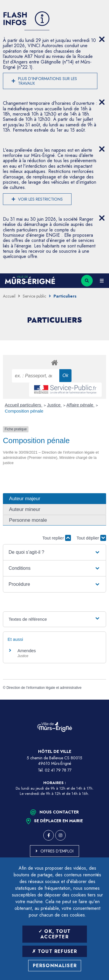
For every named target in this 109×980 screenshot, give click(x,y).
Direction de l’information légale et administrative (44, 688)
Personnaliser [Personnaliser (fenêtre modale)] (55, 966)
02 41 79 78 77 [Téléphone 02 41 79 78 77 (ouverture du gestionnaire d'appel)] (58, 770)
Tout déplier (91, 538)
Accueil (9, 296)
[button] (55, 552)
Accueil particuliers (24, 405)
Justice (54, 405)
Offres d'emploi (57, 851)
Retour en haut (100, 700)
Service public (34, 296)
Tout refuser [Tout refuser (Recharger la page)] (55, 951)
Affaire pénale (81, 405)
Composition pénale (24, 411)
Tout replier (57, 538)
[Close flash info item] (102, 39)
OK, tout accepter (54, 934)
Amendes (27, 651)
